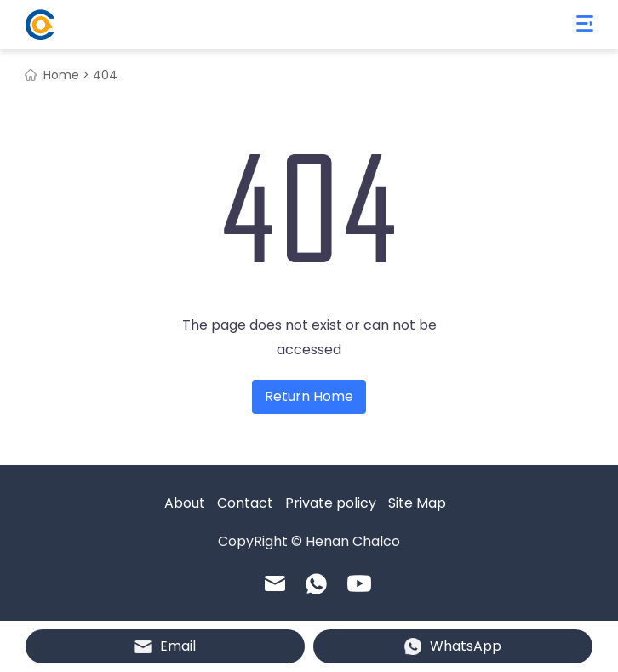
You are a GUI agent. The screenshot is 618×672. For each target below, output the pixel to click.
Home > (66, 75)
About (185, 503)
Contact (245, 503)
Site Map (417, 503)
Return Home (309, 396)
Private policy (331, 503)
